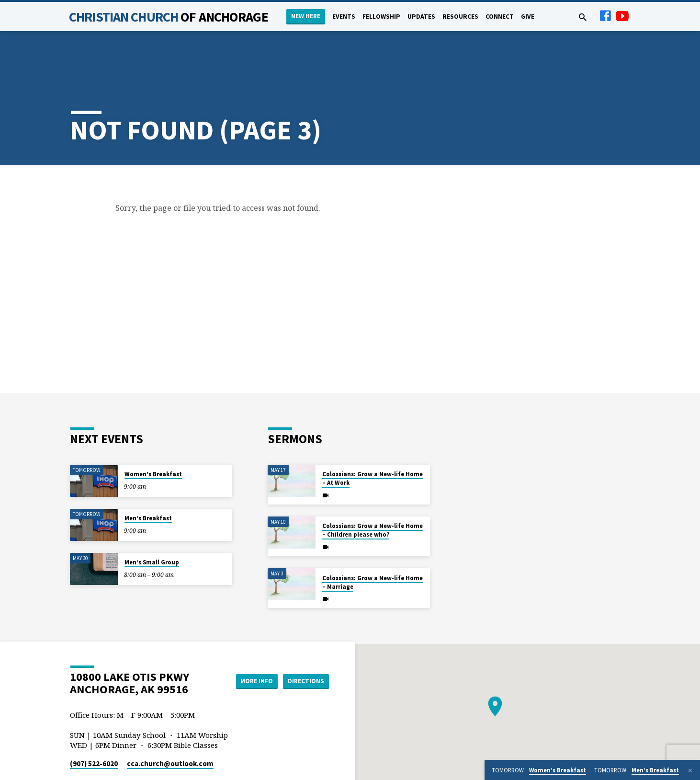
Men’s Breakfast (148, 483)
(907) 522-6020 (94, 728)
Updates (421, 17)
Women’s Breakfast (153, 439)
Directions (305, 646)
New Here (306, 16)
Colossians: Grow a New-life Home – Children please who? (373, 495)
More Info (251, 646)
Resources (460, 17)
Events (344, 17)
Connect (500, 17)
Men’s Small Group (152, 527)
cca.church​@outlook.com (170, 728)
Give (528, 17)
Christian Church (169, 17)
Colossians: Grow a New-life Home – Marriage (373, 547)
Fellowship (381, 17)
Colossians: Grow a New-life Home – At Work (373, 443)
